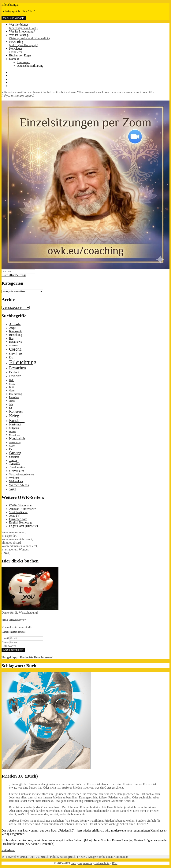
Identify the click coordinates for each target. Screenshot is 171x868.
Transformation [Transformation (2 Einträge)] (17, 467)
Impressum (23, 62)
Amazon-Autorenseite (22, 509)
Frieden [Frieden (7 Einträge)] (15, 376)
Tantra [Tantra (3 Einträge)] (13, 460)
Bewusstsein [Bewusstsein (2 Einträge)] (16, 331)
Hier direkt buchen (20, 561)
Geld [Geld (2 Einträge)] (12, 380)
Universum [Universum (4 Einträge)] (17, 471)
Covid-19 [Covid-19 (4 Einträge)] (15, 354)
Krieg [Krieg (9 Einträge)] (14, 416)
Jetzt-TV (14, 516)
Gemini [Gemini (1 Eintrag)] (12, 384)
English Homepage (21, 522)
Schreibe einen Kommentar (111, 857)
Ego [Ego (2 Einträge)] (11, 358)
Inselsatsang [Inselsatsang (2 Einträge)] (16, 394)
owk (73, 863)
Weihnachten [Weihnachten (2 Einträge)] (16, 481)
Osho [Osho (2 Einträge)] (12, 446)
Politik (54, 857)
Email (5, 638)
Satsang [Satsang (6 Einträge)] (15, 453)
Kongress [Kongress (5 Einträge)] (16, 411)
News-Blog (89, 44)
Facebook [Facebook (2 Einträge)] (14, 372)
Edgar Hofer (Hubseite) (23, 526)
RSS (115, 863)
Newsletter (89, 50)
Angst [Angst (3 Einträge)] (13, 328)
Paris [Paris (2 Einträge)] (12, 449)
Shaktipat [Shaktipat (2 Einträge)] (14, 457)
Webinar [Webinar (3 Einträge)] (14, 478)
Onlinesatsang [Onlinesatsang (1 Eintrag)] (15, 442)
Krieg (91, 857)
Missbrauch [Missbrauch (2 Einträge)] (15, 425)
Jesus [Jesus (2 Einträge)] (12, 401)
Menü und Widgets (14, 18)
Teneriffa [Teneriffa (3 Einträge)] (15, 464)
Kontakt (14, 59)
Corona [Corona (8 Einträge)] (15, 349)
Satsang (64, 857)
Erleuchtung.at (10, 5)
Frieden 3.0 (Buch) (20, 776)
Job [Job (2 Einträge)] (11, 404)
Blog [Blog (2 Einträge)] (12, 338)
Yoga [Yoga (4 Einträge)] (13, 489)
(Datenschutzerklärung (13, 632)
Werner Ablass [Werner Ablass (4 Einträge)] (19, 485)
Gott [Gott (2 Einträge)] (11, 387)
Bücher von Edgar (20, 55)
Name (5, 642)
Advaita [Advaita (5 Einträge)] (15, 324)
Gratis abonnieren (13, 650)
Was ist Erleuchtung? (22, 31)
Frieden (82, 857)
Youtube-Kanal (18, 512)
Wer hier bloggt (89, 26)
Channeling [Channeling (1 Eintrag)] (14, 345)
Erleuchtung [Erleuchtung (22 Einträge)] (23, 362)
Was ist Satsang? (89, 37)
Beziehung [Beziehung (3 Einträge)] (16, 335)
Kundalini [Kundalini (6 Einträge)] (17, 421)
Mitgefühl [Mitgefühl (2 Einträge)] (14, 428)
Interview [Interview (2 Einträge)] (14, 397)
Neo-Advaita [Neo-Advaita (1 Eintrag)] (14, 435)
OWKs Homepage (20, 505)
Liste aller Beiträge (14, 275)
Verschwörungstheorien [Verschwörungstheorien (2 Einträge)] (22, 475)
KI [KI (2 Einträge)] (11, 408)
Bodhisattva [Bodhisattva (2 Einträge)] (15, 342)
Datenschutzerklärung (30, 66)
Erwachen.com (18, 519)
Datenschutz (102, 863)
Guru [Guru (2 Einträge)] (12, 391)
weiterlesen (8, 850)
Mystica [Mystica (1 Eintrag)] (12, 432)
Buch (45, 857)
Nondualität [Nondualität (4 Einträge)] (17, 438)
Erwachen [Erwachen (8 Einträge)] (17, 368)
